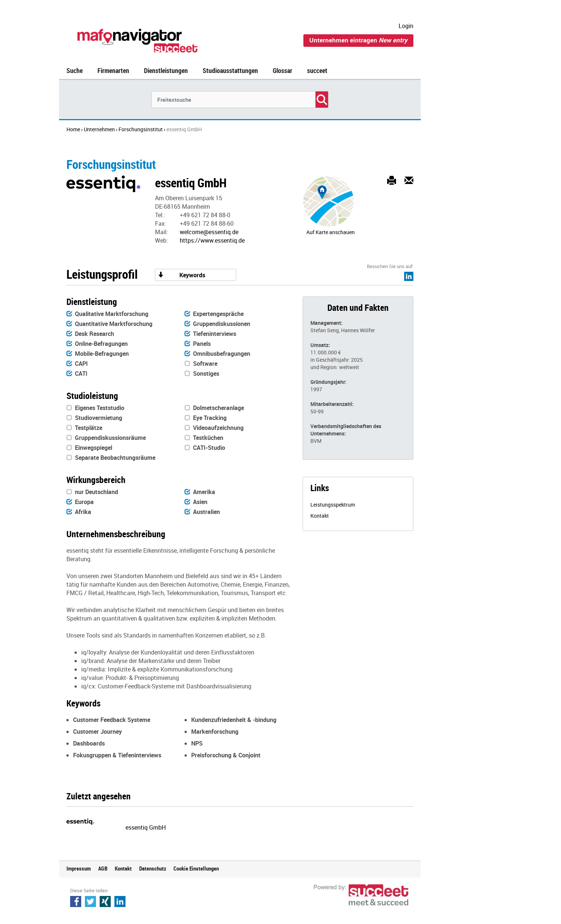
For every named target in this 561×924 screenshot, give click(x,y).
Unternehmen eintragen (358, 40)
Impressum (79, 868)
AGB (103, 868)
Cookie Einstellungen (196, 868)
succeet (317, 70)
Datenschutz (153, 868)
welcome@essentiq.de (209, 232)
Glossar (283, 70)
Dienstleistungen (166, 70)
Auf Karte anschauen (331, 232)
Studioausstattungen (230, 70)
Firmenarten (113, 70)
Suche (75, 70)
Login (406, 26)
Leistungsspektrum (333, 505)
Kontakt (320, 516)
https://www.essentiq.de (212, 240)
